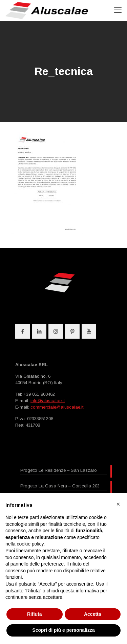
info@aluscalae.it (48, 401)
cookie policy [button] (30, 544)
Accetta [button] (93, 614)
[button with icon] (23, 331)
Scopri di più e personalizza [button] (63, 630)
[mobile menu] (118, 10)
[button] (118, 504)
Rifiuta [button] (35, 614)
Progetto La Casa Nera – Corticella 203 (60, 486)
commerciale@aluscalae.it (57, 407)
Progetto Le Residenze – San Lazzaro (59, 470)
